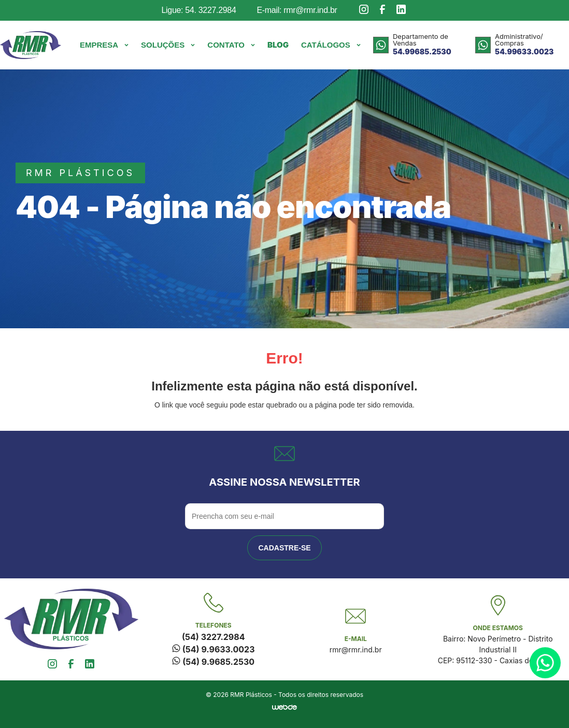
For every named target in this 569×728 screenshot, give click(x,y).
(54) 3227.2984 (213, 637)
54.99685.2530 (422, 52)
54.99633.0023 (524, 52)
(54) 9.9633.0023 (213, 649)
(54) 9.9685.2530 (213, 662)
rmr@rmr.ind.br (356, 650)
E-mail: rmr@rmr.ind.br (297, 10)
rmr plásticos (80, 173)
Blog (278, 45)
